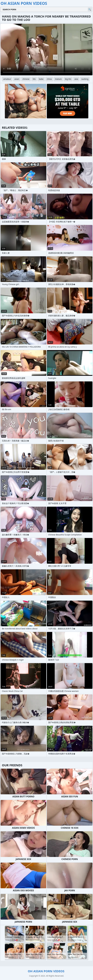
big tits (68, 79)
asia (76, 79)
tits (34, 79)
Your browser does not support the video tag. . (46, 50)
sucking (85, 79)
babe (41, 79)
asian (17, 79)
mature (58, 79)
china (49, 79)
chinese (26, 79)
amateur (7, 79)
